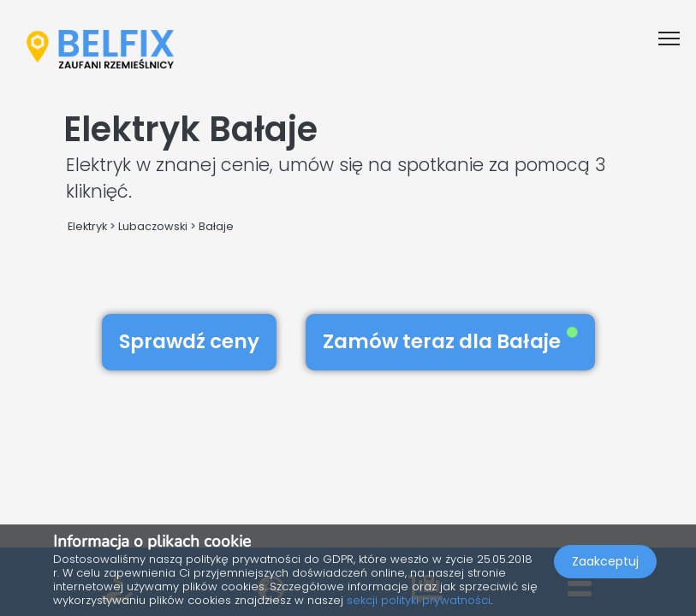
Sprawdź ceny (189, 341)
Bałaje (216, 226)
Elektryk (87, 226)
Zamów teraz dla (450, 341)
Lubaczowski (153, 226)
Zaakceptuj (605, 561)
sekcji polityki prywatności (419, 600)
